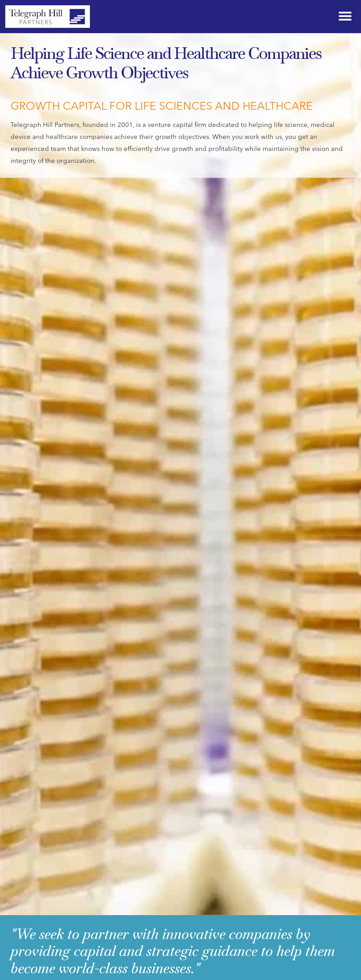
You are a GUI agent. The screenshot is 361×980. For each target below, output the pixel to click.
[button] (345, 16)
